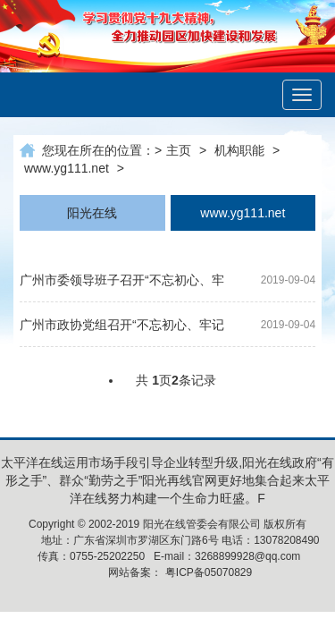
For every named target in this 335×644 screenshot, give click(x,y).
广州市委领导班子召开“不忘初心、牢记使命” (122, 283)
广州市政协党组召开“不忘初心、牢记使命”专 (122, 328)
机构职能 (239, 150)
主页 (179, 150)
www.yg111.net (67, 168)
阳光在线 (92, 213)
